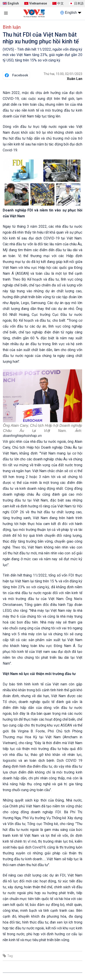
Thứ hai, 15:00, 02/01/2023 (63, 74)
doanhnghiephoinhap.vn (22, 436)
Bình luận (12, 27)
